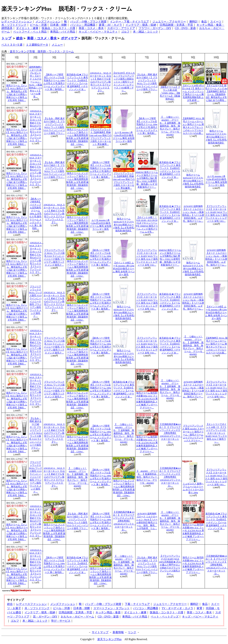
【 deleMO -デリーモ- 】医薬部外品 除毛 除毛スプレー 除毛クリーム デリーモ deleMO (148, 477)
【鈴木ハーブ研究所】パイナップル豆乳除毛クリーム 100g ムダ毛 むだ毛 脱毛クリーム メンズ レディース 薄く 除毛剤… (35, 214)
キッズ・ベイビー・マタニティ (98, 32)
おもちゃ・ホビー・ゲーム (77, 617)
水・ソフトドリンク (14, 25)
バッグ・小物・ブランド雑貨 (88, 22)
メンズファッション (48, 22)
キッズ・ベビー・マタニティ (200, 617)
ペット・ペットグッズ (165, 617)
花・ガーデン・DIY (45, 617)
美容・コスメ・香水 (91, 28)
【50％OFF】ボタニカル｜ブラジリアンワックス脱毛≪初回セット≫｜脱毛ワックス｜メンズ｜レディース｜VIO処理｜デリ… (124, 82)
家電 (199, 608)
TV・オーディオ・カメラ (177, 608)
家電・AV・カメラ (110, 25)
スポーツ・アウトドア (121, 28)
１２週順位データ (37, 45)
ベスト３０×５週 (12, 45)
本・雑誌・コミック (146, 32)
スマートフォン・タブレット (112, 608)
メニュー (57, 45)
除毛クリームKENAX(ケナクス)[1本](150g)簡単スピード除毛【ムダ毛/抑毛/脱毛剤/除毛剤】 (216, 137)
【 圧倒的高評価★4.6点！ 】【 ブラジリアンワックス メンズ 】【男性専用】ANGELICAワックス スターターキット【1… (171, 433)
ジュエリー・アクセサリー (169, 22)
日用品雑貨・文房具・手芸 (176, 25)
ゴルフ (125, 32)
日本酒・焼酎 (58, 25)
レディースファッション (17, 22)
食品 (204, 22)
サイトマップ (100, 632)
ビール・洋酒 (38, 25)
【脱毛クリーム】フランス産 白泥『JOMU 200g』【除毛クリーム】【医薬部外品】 (170, 93)
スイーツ (216, 22)
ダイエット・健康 (27, 28)
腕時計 (194, 22)
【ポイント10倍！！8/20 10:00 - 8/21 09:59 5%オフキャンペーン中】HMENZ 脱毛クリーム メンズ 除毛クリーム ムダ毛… (147, 225)
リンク (132, 632)
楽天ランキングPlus (109, 639)
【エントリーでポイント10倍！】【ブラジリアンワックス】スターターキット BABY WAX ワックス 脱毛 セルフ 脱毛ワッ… (216, 433)
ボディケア (69, 38)
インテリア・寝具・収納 (141, 25)
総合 (19, 38)
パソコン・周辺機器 (83, 25)
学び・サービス (61, 621)
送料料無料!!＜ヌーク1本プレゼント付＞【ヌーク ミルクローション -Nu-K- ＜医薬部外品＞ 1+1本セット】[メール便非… (36, 82)
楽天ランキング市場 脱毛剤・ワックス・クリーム (42, 51)
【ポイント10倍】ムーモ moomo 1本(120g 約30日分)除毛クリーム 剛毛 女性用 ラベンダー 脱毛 (124, 269)
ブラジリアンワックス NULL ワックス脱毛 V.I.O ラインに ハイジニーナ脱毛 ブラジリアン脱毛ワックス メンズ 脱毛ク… (36, 301)
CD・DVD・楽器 (185, 28)
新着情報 (118, 632)
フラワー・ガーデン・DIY (155, 28)
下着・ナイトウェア (137, 604)
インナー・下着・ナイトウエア (129, 22)
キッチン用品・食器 (108, 612)
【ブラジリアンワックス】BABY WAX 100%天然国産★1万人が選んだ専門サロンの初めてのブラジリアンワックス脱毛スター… (170, 565)
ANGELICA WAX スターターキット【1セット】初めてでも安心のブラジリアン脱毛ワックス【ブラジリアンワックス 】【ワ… (101, 82)
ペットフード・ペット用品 (30, 32)
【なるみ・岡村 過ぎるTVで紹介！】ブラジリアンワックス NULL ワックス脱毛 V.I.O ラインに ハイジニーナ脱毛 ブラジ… (36, 433)
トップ (6, 38)
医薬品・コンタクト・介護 (58, 28)
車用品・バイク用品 (63, 32)
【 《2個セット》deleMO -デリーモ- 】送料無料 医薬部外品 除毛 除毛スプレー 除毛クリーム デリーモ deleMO (170, 126)
